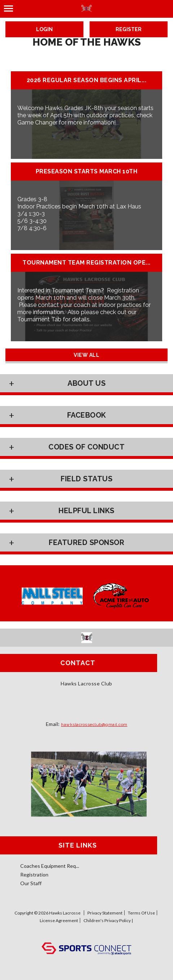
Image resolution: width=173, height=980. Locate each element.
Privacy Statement (105, 913)
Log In (86, 935)
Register (129, 29)
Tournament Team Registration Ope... (86, 263)
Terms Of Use (141, 913)
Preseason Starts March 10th (87, 172)
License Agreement (59, 920)
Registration (34, 875)
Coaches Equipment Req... (50, 866)
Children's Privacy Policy (107, 920)
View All (86, 355)
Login (44, 29)
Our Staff (31, 883)
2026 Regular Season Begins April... (87, 80)
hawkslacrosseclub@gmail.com (94, 725)
